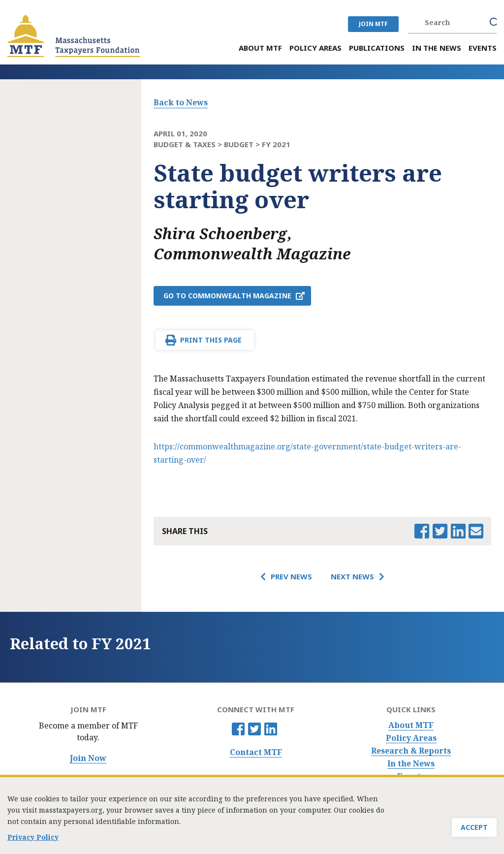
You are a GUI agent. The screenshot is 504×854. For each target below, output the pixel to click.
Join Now (88, 758)
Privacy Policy (33, 840)
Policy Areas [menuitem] (315, 48)
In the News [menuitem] (437, 48)
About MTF (411, 725)
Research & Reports (411, 751)
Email (476, 531)
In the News (411, 764)
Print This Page (211, 340)
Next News (352, 576)
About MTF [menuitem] (260, 48)
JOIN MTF (373, 24)
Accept (474, 830)
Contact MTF (256, 752)
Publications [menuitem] (377, 48)
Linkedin (271, 729)
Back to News (181, 102)
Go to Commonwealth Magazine (227, 296)
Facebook (238, 729)
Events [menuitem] (483, 48)
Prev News (291, 576)
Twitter (254, 729)
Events (411, 776)
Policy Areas (411, 738)
